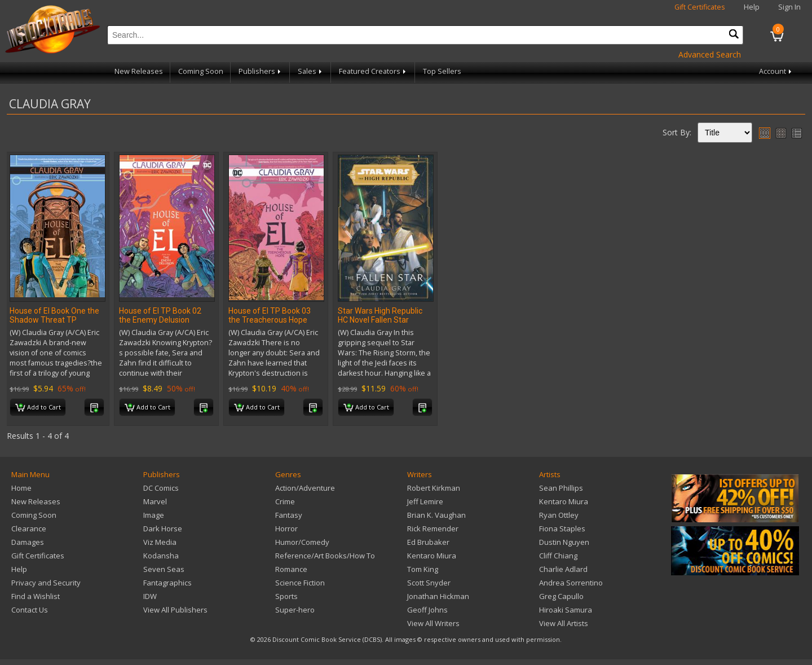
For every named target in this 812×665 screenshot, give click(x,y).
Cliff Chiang (558, 556)
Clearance (29, 529)
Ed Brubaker (428, 542)
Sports (286, 596)
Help (752, 7)
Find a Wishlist (36, 596)
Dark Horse (163, 529)
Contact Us (30, 610)
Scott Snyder (429, 583)
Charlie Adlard (563, 569)
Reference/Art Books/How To (325, 556)
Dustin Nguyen (564, 542)
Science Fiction (300, 583)
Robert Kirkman (434, 488)
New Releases (139, 71)
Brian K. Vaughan (436, 515)
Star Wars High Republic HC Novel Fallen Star (380, 315)
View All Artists (564, 623)
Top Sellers (442, 71)
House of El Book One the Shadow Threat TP (54, 315)
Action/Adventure (305, 488)
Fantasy (289, 515)
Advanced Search (710, 54)
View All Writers (433, 623)
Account (776, 71)
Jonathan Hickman (438, 596)
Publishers (261, 71)
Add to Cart (38, 408)
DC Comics (161, 488)
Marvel (155, 501)
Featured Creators (373, 71)
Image (154, 515)
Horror (286, 529)
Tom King (423, 569)
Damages (28, 542)
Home (21, 488)
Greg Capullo (561, 596)
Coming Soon (201, 71)
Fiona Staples (562, 529)
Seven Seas (164, 569)
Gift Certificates (700, 7)
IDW (150, 596)
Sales (311, 71)
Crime (285, 501)
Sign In (789, 7)
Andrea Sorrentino (571, 583)
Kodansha (161, 556)
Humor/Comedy (302, 542)
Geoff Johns (427, 610)
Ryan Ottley (559, 515)
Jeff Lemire (425, 501)
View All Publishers (175, 610)
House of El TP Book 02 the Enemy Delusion (160, 315)
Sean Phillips (561, 488)
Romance (291, 569)
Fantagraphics (167, 583)
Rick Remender (433, 529)
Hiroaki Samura (566, 610)
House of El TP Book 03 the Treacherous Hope (270, 315)
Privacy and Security (46, 583)
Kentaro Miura (432, 556)
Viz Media (160, 542)
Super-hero (295, 610)
